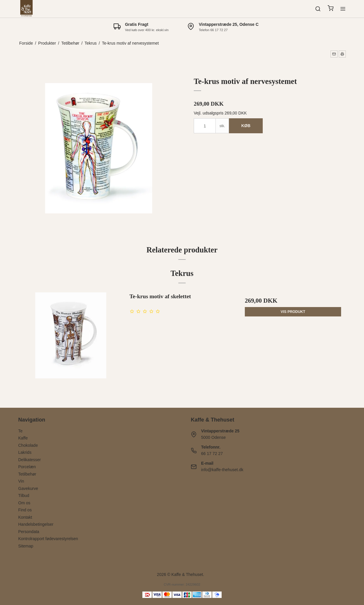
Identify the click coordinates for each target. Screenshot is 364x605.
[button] (334, 54)
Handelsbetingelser (36, 524)
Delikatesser (30, 460)
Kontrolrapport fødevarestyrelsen (48, 539)
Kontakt (25, 517)
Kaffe (23, 438)
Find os (25, 510)
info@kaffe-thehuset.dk (222, 470)
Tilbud (24, 496)
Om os (24, 503)
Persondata (29, 532)
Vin (21, 481)
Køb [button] (246, 126)
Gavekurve (28, 488)
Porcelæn (27, 467)
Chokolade (28, 445)
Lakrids (25, 452)
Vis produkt (293, 312)
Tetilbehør (27, 474)
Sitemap (26, 546)
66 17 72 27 (212, 454)
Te (20, 431)
